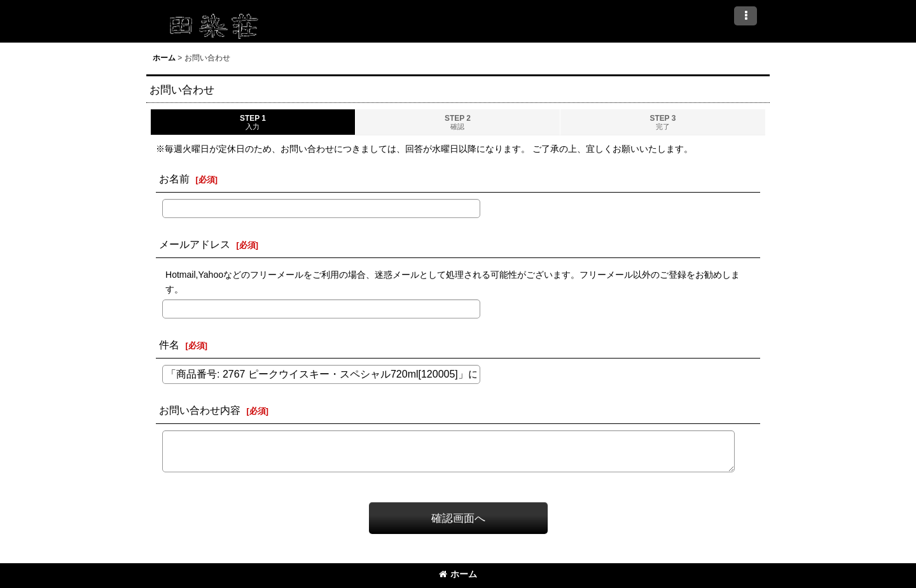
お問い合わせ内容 (200, 410)
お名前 (174, 179)
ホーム (458, 574)
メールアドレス (195, 244)
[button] (746, 16)
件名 (169, 345)
